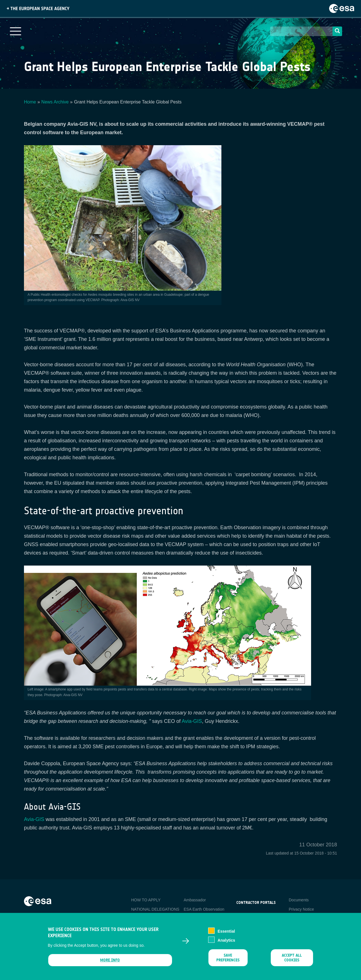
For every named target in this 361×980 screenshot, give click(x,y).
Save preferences (228, 960)
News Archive (55, 102)
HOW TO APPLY (146, 900)
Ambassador (195, 900)
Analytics (226, 943)
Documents (299, 900)
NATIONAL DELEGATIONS (155, 909)
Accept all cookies (292, 960)
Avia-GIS (192, 721)
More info (110, 962)
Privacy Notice (301, 909)
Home (30, 102)
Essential (226, 933)
